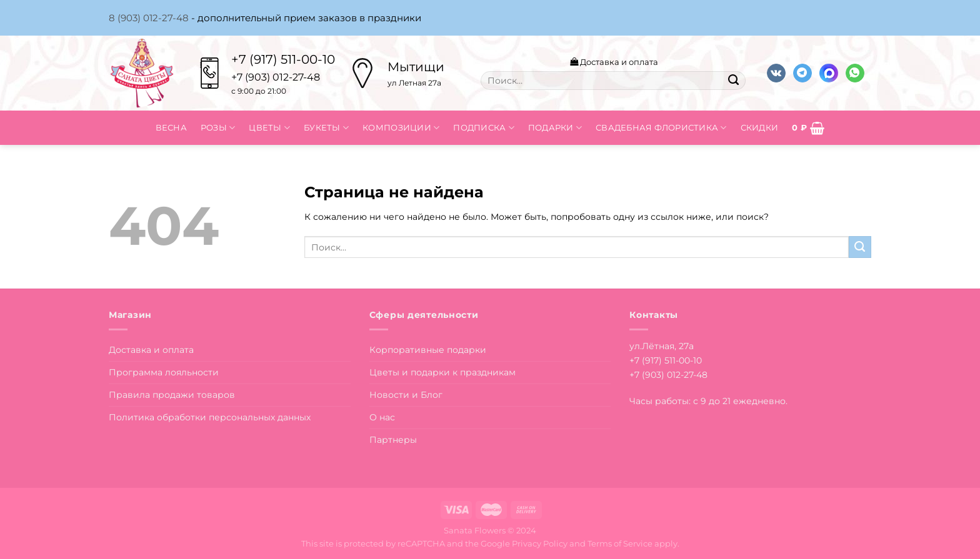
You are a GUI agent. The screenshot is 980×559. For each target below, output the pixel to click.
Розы (218, 128)
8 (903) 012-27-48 (149, 18)
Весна (171, 127)
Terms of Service (620, 543)
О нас (382, 417)
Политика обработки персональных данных (210, 417)
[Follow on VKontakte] (776, 73)
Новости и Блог (406, 395)
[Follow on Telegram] (802, 73)
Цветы (269, 128)
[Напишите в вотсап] (855, 73)
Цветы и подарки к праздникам (442, 372)
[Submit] (733, 81)
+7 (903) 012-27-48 (668, 375)
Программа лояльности (164, 372)
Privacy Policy (540, 543)
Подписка (484, 128)
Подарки (555, 128)
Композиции (401, 128)
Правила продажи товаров (172, 395)
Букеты (326, 128)
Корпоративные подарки (428, 350)
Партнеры (393, 440)
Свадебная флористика (661, 128)
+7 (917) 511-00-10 (283, 59)
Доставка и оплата (614, 62)
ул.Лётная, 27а (662, 346)
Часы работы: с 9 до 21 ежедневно (707, 401)
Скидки (760, 127)
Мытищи (416, 67)
